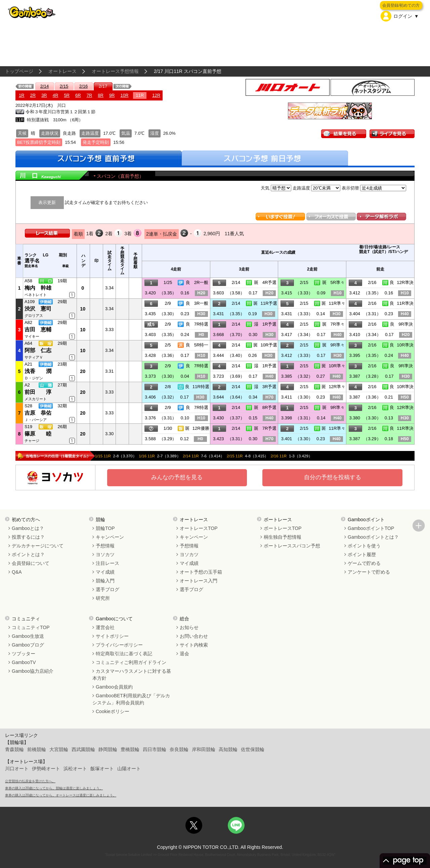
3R (44, 95)
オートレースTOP (199, 528)
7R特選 (201, 324)
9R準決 (406, 324)
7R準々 (337, 324)
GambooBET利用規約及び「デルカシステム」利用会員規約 (131, 699)
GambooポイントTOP (371, 528)
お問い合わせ (194, 636)
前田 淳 (38, 392)
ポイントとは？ (28, 554)
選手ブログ (107, 589)
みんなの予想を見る (177, 477)
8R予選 (270, 407)
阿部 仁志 (38, 350)
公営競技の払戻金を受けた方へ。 (30, 781)
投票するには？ (28, 537)
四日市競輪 (155, 749)
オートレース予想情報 (115, 71)
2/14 (45, 86)
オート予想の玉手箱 (201, 572)
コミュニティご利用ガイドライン (131, 662)
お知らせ (189, 627)
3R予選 (270, 387)
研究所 (103, 598)
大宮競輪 (59, 749)
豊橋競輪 (130, 749)
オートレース (62, 71)
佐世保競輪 (253, 749)
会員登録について (31, 563)
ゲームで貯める (364, 563)
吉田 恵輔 (38, 329)
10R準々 (337, 366)
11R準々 (337, 303)
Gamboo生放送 (28, 636)
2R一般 (201, 282)
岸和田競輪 (204, 749)
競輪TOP (105, 528)
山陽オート (129, 769)
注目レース (107, 563)
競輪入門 (105, 581)
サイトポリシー (112, 636)
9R (112, 95)
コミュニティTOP (31, 627)
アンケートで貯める (369, 572)
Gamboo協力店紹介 (33, 671)
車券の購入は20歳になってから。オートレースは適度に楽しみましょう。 (61, 795)
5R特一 (201, 345)
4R (56, 95)
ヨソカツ (105, 554)
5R (67, 95)
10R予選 (269, 345)
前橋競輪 (37, 749)
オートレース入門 (199, 581)
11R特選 (201, 387)
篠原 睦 (38, 434)
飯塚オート (102, 769)
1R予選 (270, 324)
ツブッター (24, 654)
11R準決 (405, 303)
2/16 (83, 86)
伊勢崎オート (46, 769)
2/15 (64, 86)
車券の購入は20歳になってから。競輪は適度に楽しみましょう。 (54, 788)
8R (101, 95)
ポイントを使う (364, 546)
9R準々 (337, 345)
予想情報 (105, 546)
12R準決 (405, 282)
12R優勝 (201, 428)
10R (125, 95)
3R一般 (201, 303)
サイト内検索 (194, 645)
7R (90, 95)
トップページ (19, 71)
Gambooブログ (28, 645)
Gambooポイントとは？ (373, 537)
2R (33, 95)
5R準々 (337, 282)
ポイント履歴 (362, 554)
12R (156, 95)
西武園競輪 (83, 749)
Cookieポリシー (113, 711)
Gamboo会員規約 (114, 687)
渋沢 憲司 (38, 309)
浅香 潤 (38, 371)
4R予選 (270, 282)
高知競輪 (228, 749)
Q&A (17, 572)
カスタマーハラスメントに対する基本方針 (132, 675)
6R (78, 95)
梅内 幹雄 (38, 288)
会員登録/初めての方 (401, 5)
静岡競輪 (108, 749)
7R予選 (270, 428)
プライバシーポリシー (119, 645)
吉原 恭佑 (38, 413)
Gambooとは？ (28, 528)
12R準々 (337, 387)
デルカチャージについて (38, 546)
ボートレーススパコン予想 (292, 546)
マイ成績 (105, 572)
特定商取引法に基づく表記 (124, 654)
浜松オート (75, 769)
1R (22, 95)
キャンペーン (110, 537)
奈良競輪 (179, 749)
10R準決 (405, 345)
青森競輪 (14, 749)
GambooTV (24, 662)
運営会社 (105, 627)
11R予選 (269, 303)
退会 (184, 654)
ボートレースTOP (283, 528)
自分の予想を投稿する (333, 477)
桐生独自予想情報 (283, 537)
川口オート (17, 769)
